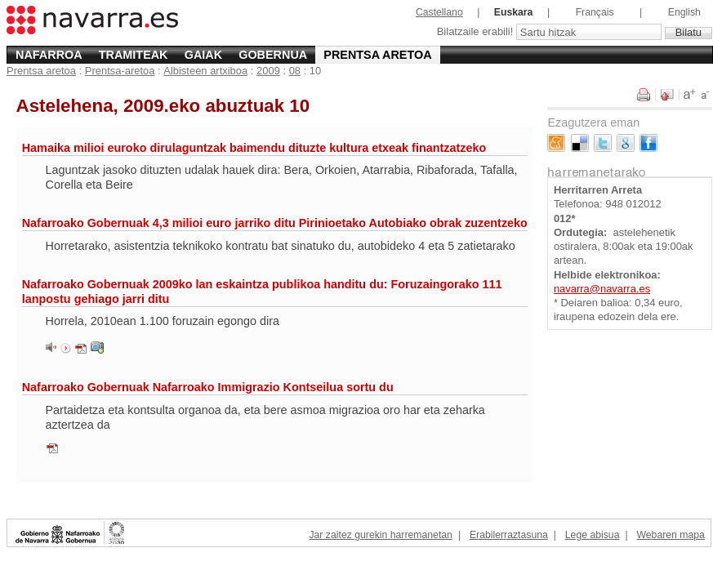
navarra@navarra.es (602, 289)
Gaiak (203, 55)
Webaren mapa (670, 535)
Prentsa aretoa (377, 55)
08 (295, 71)
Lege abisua (593, 535)
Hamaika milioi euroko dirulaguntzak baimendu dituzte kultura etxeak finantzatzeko (254, 148)
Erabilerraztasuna (509, 535)
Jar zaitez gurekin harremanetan (380, 535)
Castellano (439, 12)
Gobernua (273, 55)
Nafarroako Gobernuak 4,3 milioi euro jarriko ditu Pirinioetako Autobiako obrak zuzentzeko (275, 223)
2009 (268, 71)
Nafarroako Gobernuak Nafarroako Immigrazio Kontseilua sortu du (208, 387)
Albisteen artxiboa (205, 71)
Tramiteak (134, 55)
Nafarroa (49, 55)
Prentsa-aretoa (120, 71)
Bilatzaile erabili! (477, 32)
